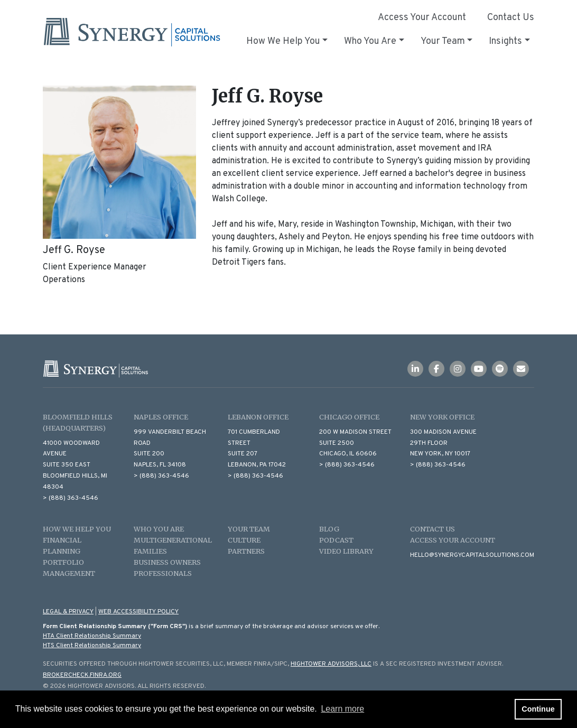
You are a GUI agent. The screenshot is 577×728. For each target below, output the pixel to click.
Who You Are (159, 529)
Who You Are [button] (370, 41)
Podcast (336, 540)
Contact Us (511, 18)
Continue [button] (538, 709)
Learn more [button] (342, 709)
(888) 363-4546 (73, 498)
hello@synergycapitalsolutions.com (472, 555)
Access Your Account (422, 18)
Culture (244, 540)
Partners (246, 551)
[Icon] (418, 370)
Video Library (346, 551)
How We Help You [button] (283, 41)
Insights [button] (505, 41)
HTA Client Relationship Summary (92, 636)
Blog (329, 529)
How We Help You (77, 529)
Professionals (163, 573)
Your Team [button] (443, 41)
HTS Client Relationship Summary (92, 646)
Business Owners (167, 562)
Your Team (249, 529)
